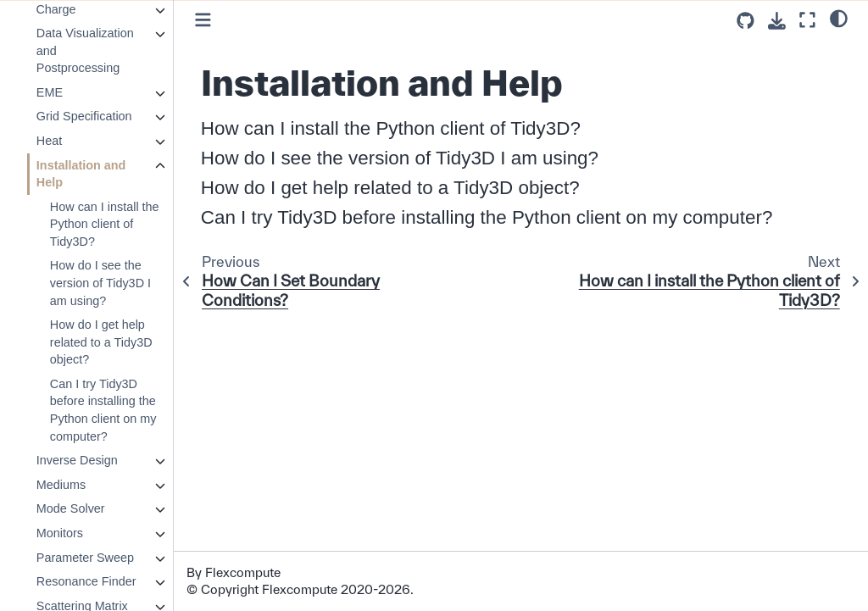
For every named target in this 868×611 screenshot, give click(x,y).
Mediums (60, 485)
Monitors (59, 533)
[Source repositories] (746, 21)
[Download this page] (777, 21)
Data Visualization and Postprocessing (84, 50)
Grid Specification (83, 116)
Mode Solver (70, 508)
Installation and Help (81, 174)
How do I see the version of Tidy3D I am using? (100, 283)
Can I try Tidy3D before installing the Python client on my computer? (103, 410)
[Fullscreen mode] (807, 20)
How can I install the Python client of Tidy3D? (104, 224)
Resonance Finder (86, 581)
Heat (48, 141)
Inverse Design (76, 460)
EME (49, 92)
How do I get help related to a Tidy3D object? (100, 342)
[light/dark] (839, 18)
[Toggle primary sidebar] (203, 20)
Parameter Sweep (84, 558)
